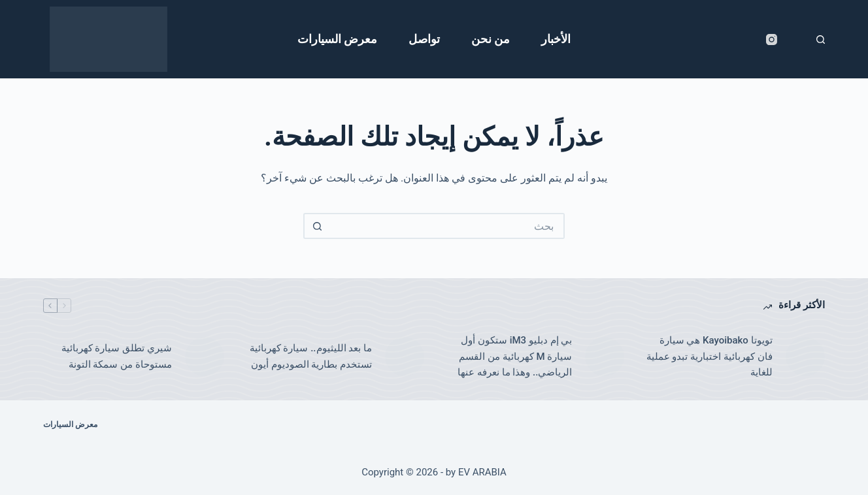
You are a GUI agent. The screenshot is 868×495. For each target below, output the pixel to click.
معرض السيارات (337, 39)
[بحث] (821, 40)
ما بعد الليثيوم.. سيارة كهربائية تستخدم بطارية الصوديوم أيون (311, 356)
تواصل (424, 39)
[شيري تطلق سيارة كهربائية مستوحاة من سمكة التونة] (205, 357)
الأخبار (556, 39)
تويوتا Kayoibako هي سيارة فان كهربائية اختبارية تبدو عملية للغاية (709, 357)
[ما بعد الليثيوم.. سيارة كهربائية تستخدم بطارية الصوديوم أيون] (405, 357)
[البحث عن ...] (447, 226)
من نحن (491, 39)
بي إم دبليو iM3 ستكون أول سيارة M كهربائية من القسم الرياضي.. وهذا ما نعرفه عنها (515, 357)
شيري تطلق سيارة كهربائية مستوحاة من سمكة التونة (117, 356)
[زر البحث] (316, 226)
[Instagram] (772, 40)
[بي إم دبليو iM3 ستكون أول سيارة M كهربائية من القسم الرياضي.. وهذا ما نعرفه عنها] (605, 357)
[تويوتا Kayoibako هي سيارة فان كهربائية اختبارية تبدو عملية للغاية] (805, 357)
